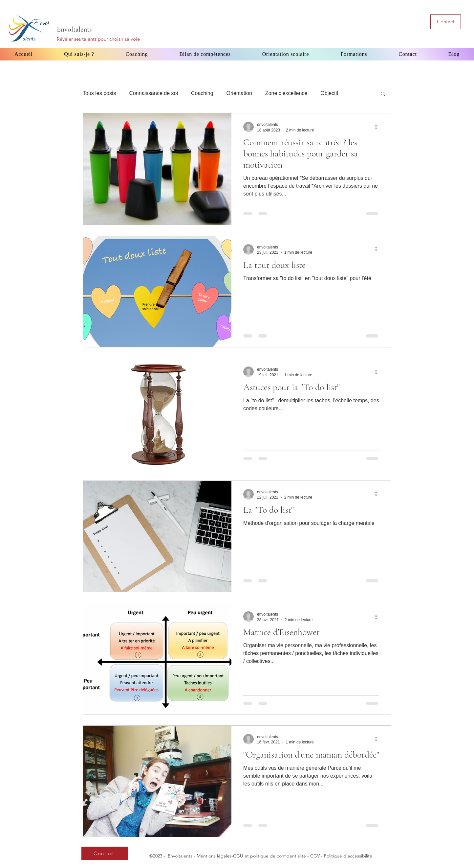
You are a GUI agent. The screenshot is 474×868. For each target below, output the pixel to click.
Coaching (202, 93)
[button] (383, 94)
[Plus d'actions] (378, 127)
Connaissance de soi (153, 93)
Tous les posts (99, 93)
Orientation (239, 93)
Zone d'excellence (286, 93)
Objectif (329, 93)
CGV (315, 856)
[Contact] (446, 22)
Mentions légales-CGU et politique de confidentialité (251, 856)
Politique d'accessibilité (348, 856)
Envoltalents (74, 29)
